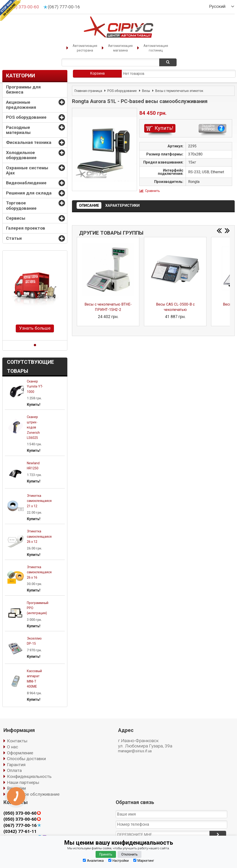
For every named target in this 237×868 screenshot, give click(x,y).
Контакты (17, 741)
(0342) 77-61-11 (20, 831)
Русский (217, 6)
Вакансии (16, 788)
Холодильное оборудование (21, 155)
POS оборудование (26, 117)
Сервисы (16, 218)
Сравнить (153, 191)
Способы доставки (26, 759)
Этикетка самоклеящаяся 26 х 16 (39, 572)
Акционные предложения (21, 105)
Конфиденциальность (29, 776)
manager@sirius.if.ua (135, 751)
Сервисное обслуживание (33, 794)
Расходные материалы (18, 130)
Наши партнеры (23, 782)
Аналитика (93, 860)
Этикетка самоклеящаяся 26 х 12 (39, 536)
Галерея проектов (26, 228)
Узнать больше (35, 328)
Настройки (118, 860)
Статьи (14, 238)
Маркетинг (144, 860)
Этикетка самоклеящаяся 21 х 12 (39, 501)
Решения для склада (29, 193)
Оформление (20, 753)
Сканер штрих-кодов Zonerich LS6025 (33, 427)
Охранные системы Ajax (27, 170)
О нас (12, 747)
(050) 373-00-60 (20, 813)
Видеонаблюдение (26, 183)
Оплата (14, 770)
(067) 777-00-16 (64, 7)
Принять (106, 854)
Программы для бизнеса (23, 90)
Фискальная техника (29, 142)
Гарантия (16, 765)
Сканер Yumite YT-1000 (35, 387)
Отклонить (129, 854)
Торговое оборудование (21, 205)
